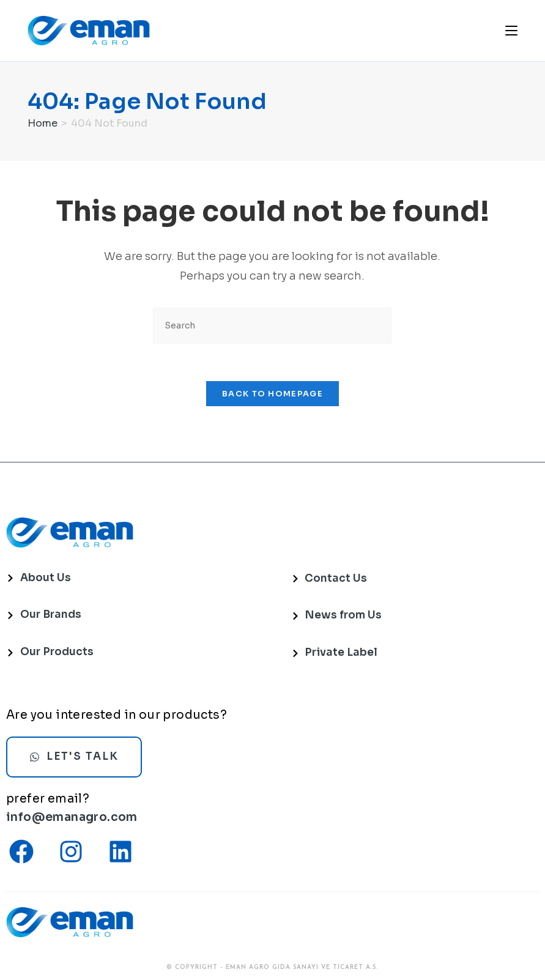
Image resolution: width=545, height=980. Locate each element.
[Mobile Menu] (511, 30)
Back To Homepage (272, 394)
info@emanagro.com (72, 817)
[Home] (43, 123)
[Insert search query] (272, 326)
